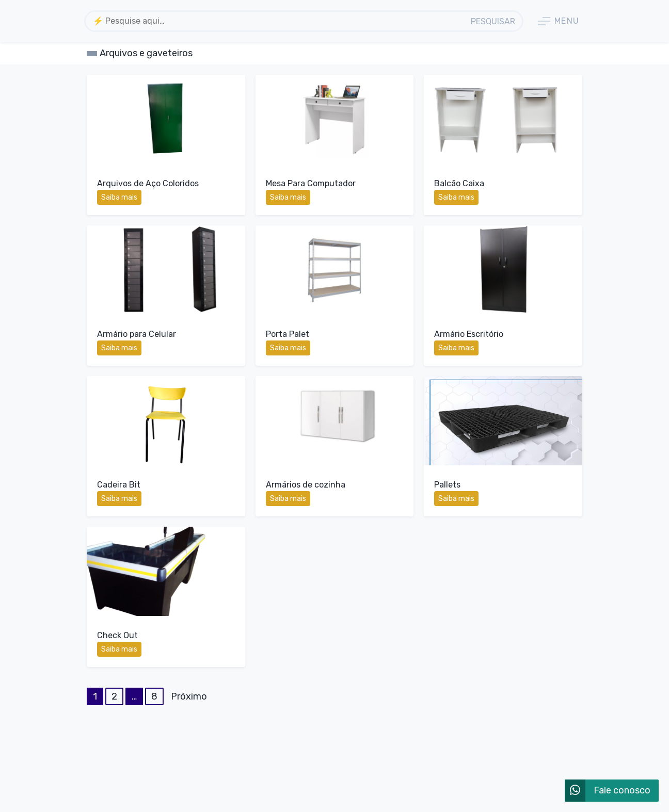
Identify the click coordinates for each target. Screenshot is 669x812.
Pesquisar (493, 21)
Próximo (189, 696)
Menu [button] (559, 21)
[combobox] (275, 21)
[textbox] (275, 21)
